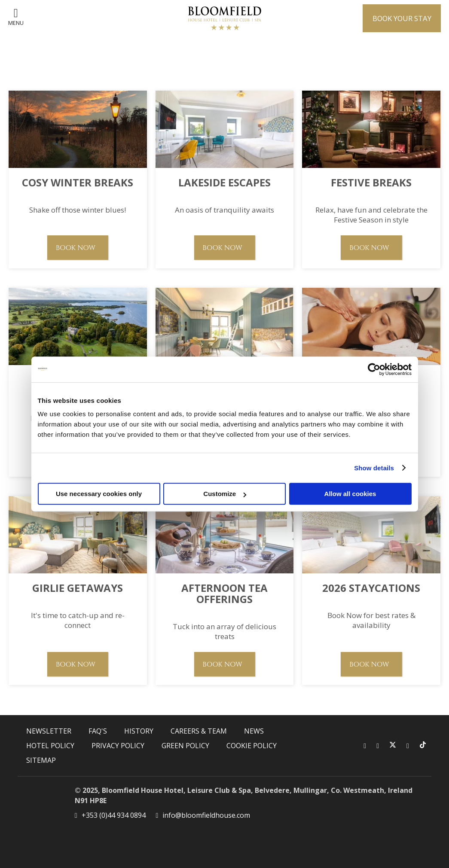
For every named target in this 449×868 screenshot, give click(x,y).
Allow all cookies (350, 494)
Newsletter (49, 731)
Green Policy (185, 746)
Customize (225, 494)
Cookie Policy (252, 746)
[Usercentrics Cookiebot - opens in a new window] (374, 369)
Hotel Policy (50, 746)
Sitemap (41, 760)
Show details (374, 468)
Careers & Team (199, 731)
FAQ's (98, 731)
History (139, 731)
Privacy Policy (118, 746)
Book (399, 18)
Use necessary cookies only (99, 494)
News (254, 731)
